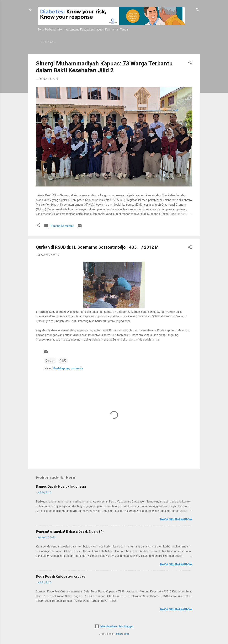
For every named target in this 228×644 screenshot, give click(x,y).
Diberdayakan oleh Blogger (114, 626)
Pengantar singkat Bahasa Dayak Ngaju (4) (70, 531)
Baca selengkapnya (176, 519)
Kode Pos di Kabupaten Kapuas (61, 576)
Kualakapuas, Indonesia (68, 368)
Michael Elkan (123, 634)
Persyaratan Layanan (128, 42)
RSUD (63, 361)
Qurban (50, 361)
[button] (190, 63)
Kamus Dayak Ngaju (56, 42)
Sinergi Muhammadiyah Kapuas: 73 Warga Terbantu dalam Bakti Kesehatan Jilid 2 (104, 67)
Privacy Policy (91, 42)
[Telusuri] (198, 11)
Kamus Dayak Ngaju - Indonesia (61, 486)
